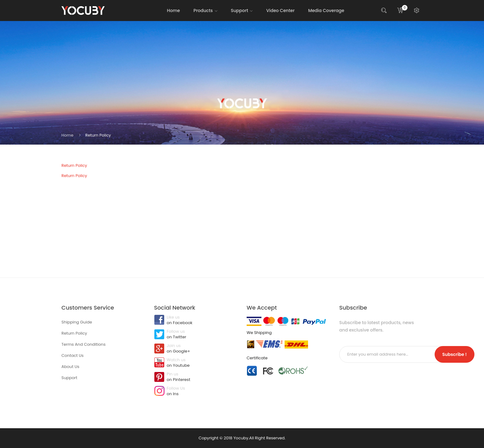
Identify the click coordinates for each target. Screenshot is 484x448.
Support (69, 378)
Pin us (196, 377)
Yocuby (241, 438)
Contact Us (73, 355)
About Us (70, 367)
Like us (196, 320)
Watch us (196, 363)
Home (67, 135)
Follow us (196, 335)
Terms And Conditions (83, 344)
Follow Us (196, 391)
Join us (196, 349)
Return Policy (98, 135)
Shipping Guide (77, 322)
